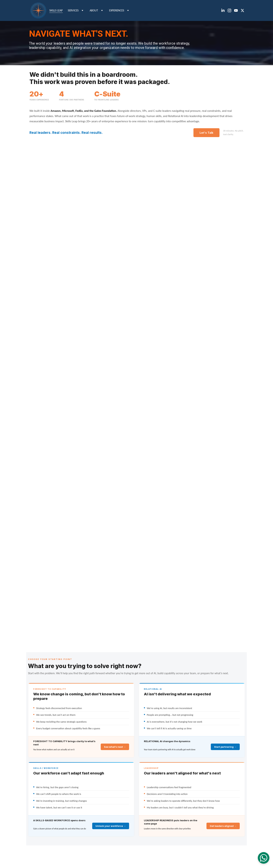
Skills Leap (56, 10)
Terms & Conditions (183, 857)
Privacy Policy (203, 857)
